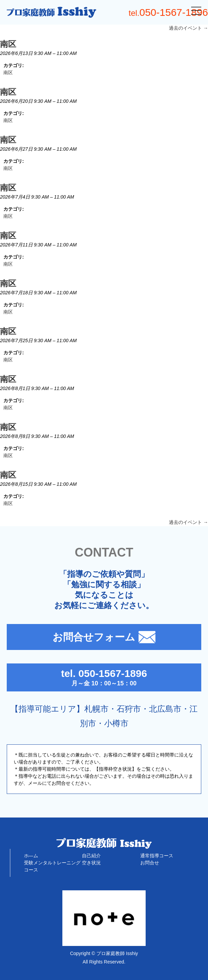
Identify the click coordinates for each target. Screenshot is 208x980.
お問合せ (150, 863)
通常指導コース (157, 856)
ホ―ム (31, 856)
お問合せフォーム (104, 637)
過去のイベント (188, 28)
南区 (8, 72)
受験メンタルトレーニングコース (52, 866)
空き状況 (91, 863)
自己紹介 (91, 856)
